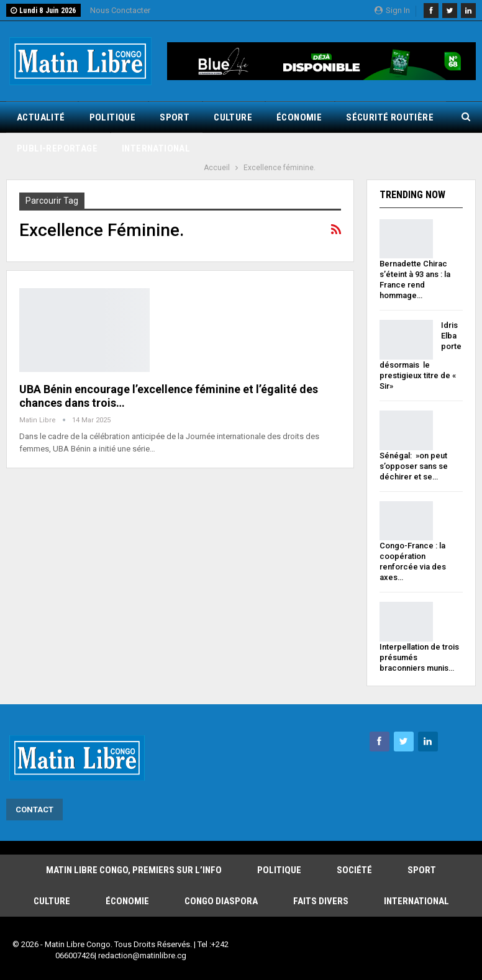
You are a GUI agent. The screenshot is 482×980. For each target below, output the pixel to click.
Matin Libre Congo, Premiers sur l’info (134, 870)
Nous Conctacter (120, 10)
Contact (34, 810)
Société (354, 870)
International (156, 148)
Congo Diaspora (221, 901)
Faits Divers (321, 901)
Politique (113, 117)
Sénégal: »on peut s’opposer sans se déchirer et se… (414, 466)
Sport (175, 117)
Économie (299, 117)
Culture (233, 117)
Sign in (392, 10)
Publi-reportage (57, 148)
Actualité (41, 117)
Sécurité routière (390, 117)
